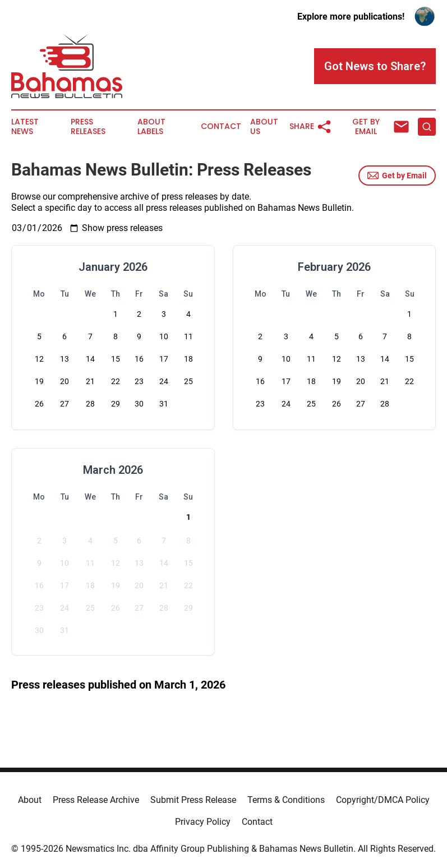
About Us (264, 127)
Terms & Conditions (286, 800)
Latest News (25, 127)
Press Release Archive (96, 800)
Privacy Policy (203, 822)
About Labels (151, 127)
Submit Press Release (193, 800)
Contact (221, 126)
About (30, 800)
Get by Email (397, 176)
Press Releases (88, 127)
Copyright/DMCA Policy (383, 800)
